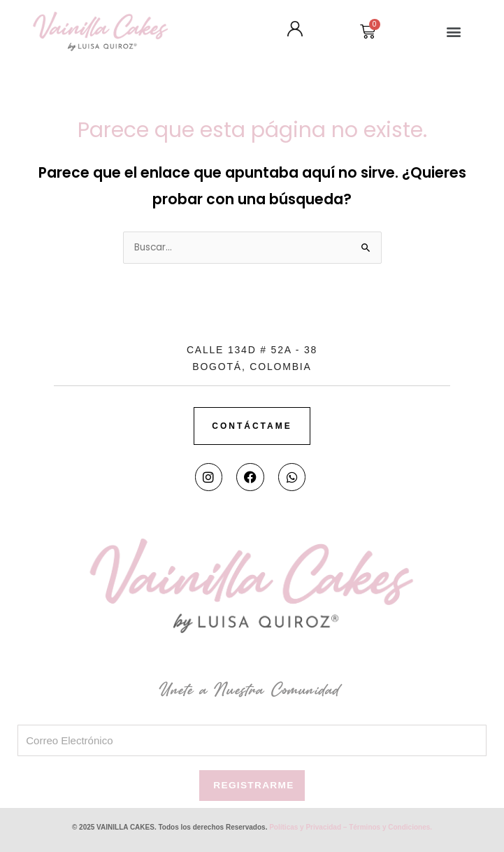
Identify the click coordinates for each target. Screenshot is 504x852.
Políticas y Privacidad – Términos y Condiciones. (351, 827)
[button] (453, 31)
